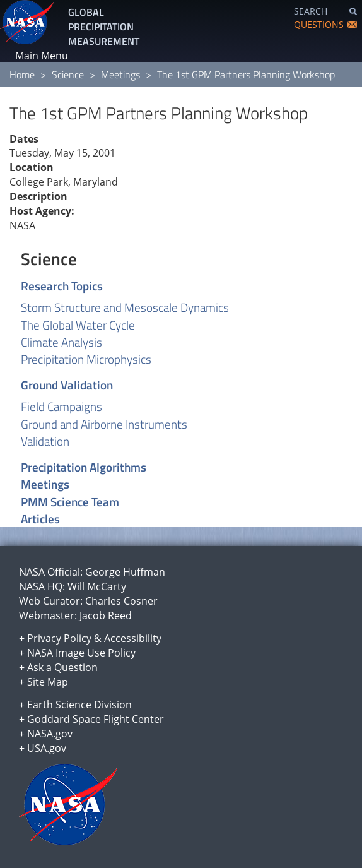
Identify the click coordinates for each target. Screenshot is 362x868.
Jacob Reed (106, 615)
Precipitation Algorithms (84, 467)
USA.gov (47, 748)
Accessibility (133, 638)
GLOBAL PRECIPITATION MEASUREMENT (104, 27)
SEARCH (311, 11)
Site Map (48, 682)
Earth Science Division (79, 705)
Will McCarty (97, 586)
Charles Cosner (121, 601)
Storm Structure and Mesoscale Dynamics (125, 307)
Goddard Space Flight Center (96, 719)
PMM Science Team (70, 502)
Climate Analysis (61, 342)
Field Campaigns (61, 406)
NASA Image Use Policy (81, 653)
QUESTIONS (319, 24)
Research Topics (62, 286)
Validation (45, 441)
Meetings (120, 74)
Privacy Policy (59, 638)
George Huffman (125, 572)
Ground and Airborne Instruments (104, 424)
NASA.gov (50, 734)
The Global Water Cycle (78, 325)
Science (68, 74)
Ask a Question (62, 667)
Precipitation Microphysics (86, 359)
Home (22, 74)
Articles (40, 519)
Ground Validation (67, 385)
